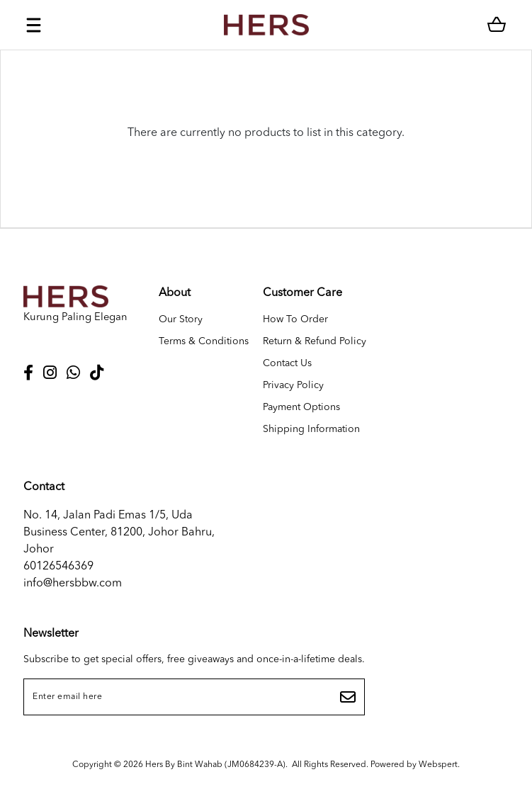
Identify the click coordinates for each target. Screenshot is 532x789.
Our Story (181, 319)
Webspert (438, 765)
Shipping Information (311, 429)
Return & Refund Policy (315, 341)
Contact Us (287, 363)
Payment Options (301, 407)
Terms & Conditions (204, 341)
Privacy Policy (293, 385)
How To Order (295, 319)
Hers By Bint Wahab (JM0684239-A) (215, 765)
